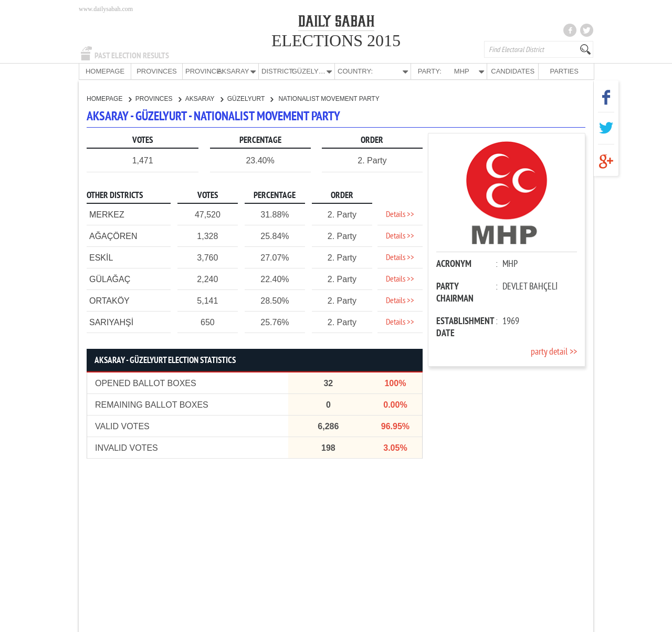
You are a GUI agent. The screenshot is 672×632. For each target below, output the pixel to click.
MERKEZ (107, 214)
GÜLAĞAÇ (110, 279)
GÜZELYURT (250, 98)
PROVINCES (157, 71)
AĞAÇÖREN (113, 236)
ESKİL (101, 257)
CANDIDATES (513, 71)
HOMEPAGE (105, 71)
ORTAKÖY (109, 300)
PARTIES (564, 71)
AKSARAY (204, 98)
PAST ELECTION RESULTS (132, 56)
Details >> (400, 214)
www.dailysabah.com (106, 9)
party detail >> (554, 352)
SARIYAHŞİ (111, 322)
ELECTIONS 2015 (336, 40)
